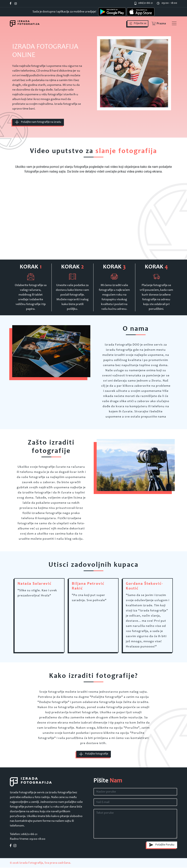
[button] (158, 24)
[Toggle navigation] (174, 23)
